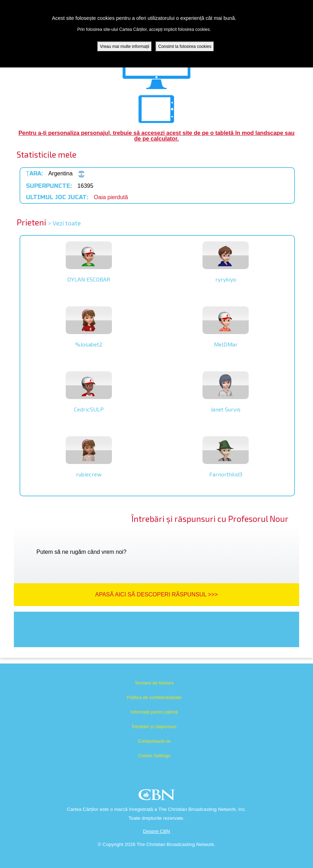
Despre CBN (156, 831)
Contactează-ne (154, 741)
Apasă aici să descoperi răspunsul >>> (156, 594)
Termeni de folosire (154, 683)
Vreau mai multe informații (125, 47)
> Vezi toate (64, 223)
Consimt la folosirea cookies (185, 47)
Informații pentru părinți (154, 712)
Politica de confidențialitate (154, 697)
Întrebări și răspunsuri (154, 727)
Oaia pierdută (111, 197)
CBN (158, 797)
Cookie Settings (154, 756)
